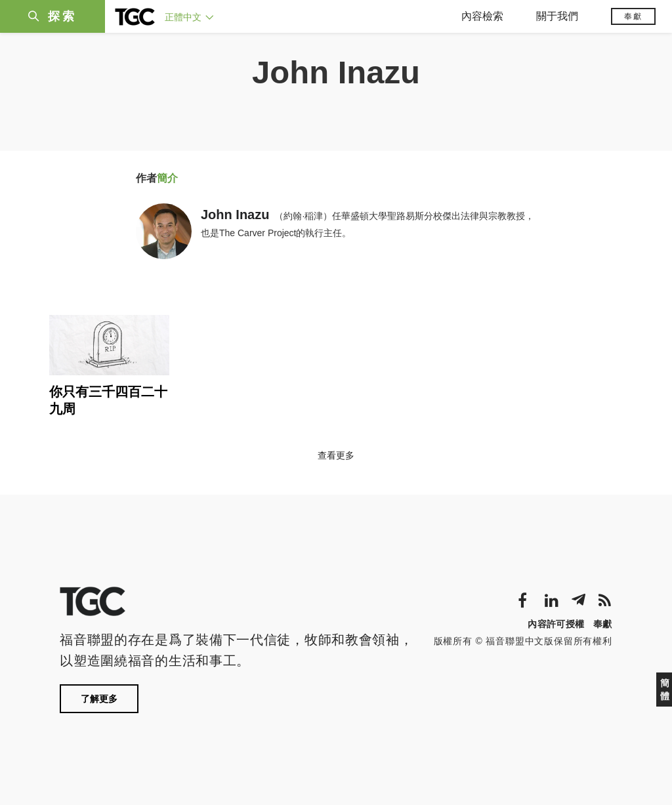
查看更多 (336, 455)
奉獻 (633, 16)
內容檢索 (482, 16)
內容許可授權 (556, 624)
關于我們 (557, 16)
